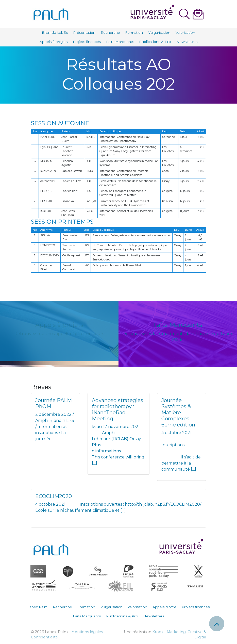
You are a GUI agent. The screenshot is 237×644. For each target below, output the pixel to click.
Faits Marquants (120, 42)
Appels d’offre (164, 607)
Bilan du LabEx (55, 32)
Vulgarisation (159, 32)
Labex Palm (37, 607)
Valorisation (185, 32)
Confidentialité (44, 637)
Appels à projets (54, 42)
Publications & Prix (155, 42)
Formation (134, 32)
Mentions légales (87, 632)
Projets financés (87, 42)
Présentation (84, 32)
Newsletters (187, 42)
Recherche (110, 32)
